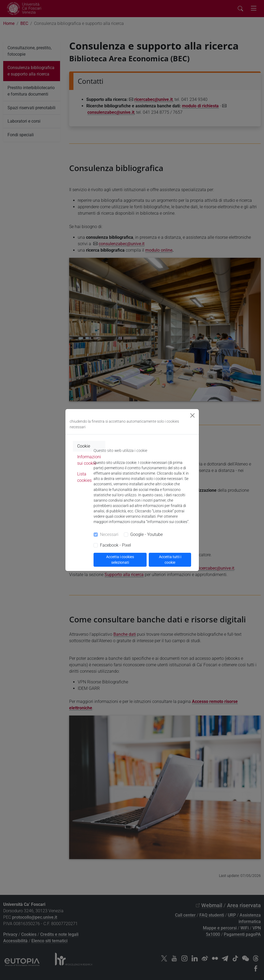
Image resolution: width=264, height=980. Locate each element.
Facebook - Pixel (116, 545)
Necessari (109, 534)
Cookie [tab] (84, 446)
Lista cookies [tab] (84, 477)
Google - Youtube (146, 534)
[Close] (192, 415)
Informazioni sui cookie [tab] (89, 460)
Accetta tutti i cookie (170, 560)
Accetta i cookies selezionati (120, 560)
